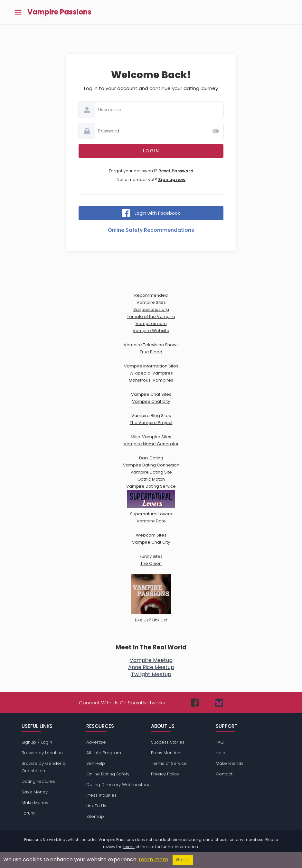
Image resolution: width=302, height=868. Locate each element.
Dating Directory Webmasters (118, 785)
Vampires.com (151, 324)
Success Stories (168, 742)
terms (129, 847)
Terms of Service (169, 763)
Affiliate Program (104, 753)
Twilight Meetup (151, 674)
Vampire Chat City (151, 401)
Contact (224, 774)
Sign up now (172, 180)
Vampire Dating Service (151, 486)
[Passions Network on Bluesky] (219, 703)
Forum (28, 813)
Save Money (35, 792)
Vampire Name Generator (151, 444)
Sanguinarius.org (151, 309)
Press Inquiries (101, 795)
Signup (29, 742)
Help (221, 753)
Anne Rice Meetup (151, 667)
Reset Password (176, 171)
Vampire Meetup (151, 660)
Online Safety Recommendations (151, 230)
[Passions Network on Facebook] (195, 703)
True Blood (151, 352)
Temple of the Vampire (151, 316)
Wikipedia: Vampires (151, 373)
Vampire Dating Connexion (151, 465)
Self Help (96, 763)
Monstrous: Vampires (151, 380)
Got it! (183, 860)
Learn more (153, 859)
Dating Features (38, 781)
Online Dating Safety (108, 774)
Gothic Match (151, 479)
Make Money (35, 803)
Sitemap (95, 816)
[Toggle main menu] (18, 12)
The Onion (151, 563)
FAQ (220, 742)
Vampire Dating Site (151, 472)
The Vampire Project (151, 423)
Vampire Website (151, 331)
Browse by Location (42, 753)
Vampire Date (151, 521)
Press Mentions (167, 753)
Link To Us (96, 806)
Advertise (96, 742)
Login (47, 742)
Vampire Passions (59, 12)
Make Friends (230, 763)
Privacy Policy (165, 774)
